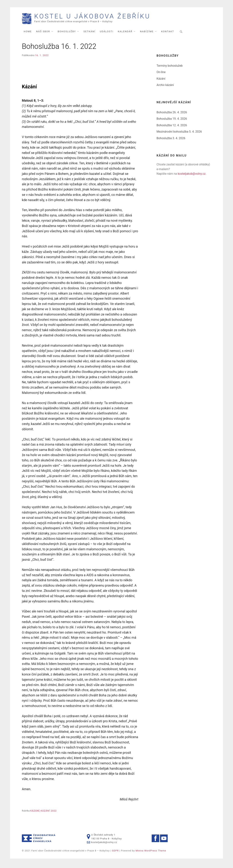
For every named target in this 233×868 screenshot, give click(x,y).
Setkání (90, 34)
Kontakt (168, 34)
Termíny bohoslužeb (170, 68)
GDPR (115, 853)
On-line (161, 74)
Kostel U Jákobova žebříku (108, 17)
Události (107, 34)
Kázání (35, 813)
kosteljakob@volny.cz (192, 176)
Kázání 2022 (49, 813)
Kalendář (125, 34)
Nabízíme (147, 34)
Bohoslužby (67, 34)
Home (28, 34)
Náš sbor (43, 34)
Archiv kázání (165, 87)
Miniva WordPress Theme (151, 853)
